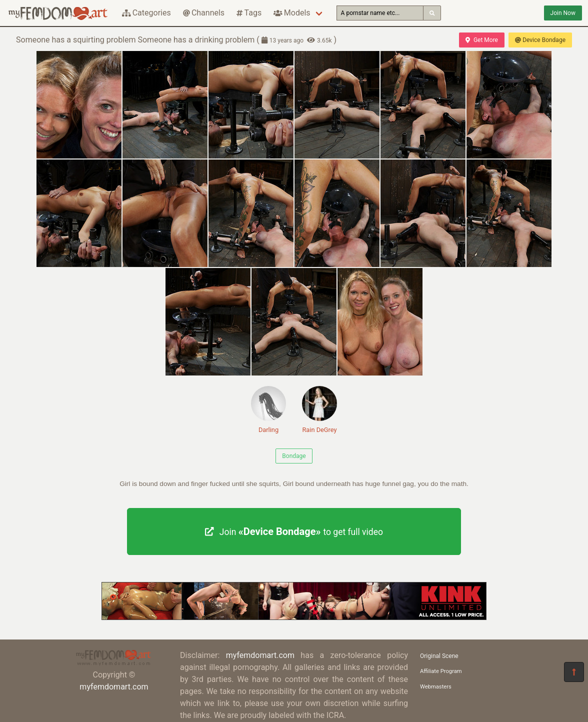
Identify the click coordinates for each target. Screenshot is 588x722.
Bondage (294, 456)
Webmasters (436, 687)
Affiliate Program (441, 671)
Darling (268, 410)
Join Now (563, 13)
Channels (204, 13)
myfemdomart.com (114, 687)
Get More (481, 40)
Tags (249, 13)
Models (292, 13)
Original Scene (439, 656)
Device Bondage (540, 40)
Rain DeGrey (319, 410)
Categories (146, 13)
